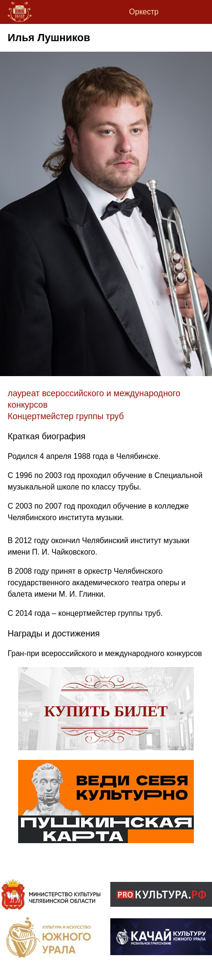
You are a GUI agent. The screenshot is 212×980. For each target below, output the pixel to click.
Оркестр (144, 12)
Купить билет (106, 711)
